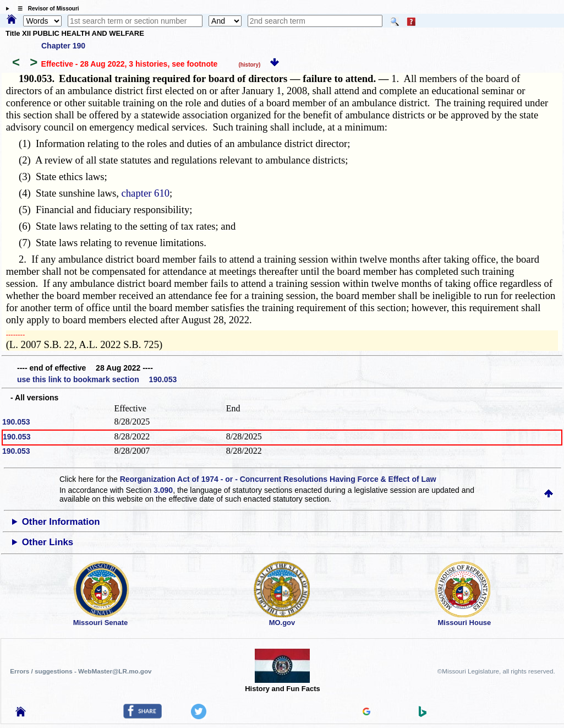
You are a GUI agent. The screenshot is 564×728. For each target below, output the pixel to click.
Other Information (61, 522)
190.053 (16, 422)
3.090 (163, 490)
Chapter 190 (63, 46)
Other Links (48, 542)
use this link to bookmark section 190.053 (97, 379)
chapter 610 (146, 193)
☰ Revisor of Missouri (46, 9)
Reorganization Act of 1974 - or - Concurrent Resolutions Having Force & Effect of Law (278, 479)
